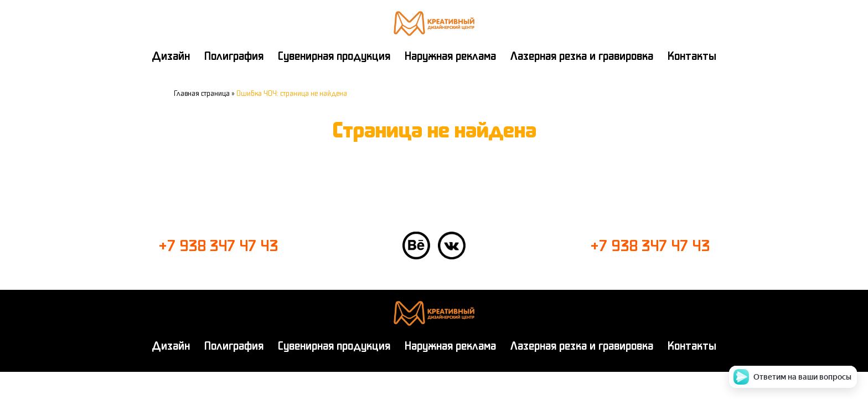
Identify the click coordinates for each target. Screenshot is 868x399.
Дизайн (171, 56)
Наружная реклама (450, 56)
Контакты (692, 56)
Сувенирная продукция (334, 56)
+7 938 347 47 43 (218, 245)
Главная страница (202, 93)
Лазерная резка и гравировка (582, 56)
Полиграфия (234, 56)
